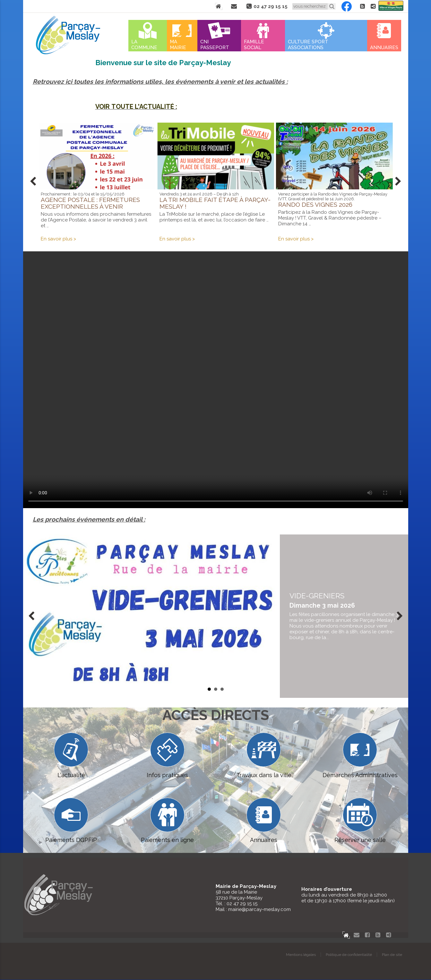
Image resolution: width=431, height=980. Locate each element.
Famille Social (254, 45)
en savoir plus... (344, 616)
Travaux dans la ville (264, 755)
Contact (234, 6)
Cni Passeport (215, 45)
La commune (144, 45)
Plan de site (392, 955)
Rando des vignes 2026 (315, 204)
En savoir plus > (58, 239)
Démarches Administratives (360, 755)
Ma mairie (178, 45)
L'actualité (71, 755)
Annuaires (384, 48)
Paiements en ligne (167, 821)
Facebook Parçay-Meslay (347, 6)
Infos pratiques (167, 755)
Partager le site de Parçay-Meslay (373, 6)
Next (398, 182)
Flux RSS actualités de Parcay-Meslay (363, 6)
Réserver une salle (360, 821)
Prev (33, 182)
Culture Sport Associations (308, 45)
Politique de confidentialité (349, 955)
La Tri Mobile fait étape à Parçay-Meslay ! (215, 203)
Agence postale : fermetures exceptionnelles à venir (90, 203)
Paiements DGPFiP (71, 821)
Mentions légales (301, 955)
